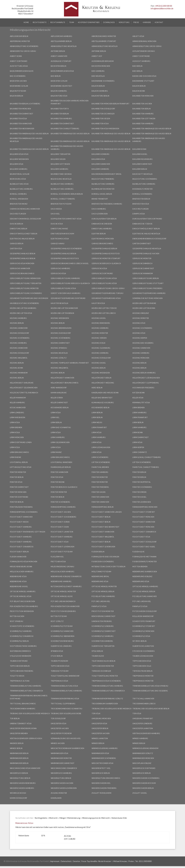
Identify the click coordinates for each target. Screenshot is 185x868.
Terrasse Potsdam (60, 671)
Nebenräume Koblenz (142, 576)
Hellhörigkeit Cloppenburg (146, 383)
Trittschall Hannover (143, 699)
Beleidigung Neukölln (61, 179)
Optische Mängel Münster (104, 586)
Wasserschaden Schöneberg (146, 778)
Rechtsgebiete (41, 818)
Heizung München (141, 358)
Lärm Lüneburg (17, 413)
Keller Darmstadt (59, 403)
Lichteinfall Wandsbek (62, 462)
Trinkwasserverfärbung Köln (65, 699)
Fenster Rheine (58, 482)
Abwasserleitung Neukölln (64, 46)
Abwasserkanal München (144, 41)
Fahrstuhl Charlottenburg (146, 467)
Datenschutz (66, 861)
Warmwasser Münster (61, 758)
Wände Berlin (98, 743)
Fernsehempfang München (145, 507)
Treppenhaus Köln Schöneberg (106, 681)
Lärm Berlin (97, 413)
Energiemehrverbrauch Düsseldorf (149, 239)
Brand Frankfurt (100, 199)
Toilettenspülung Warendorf (65, 676)
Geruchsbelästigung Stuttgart (148, 283)
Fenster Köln (57, 477)
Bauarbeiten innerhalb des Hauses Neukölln (26, 140)
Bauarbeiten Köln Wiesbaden (105, 129)
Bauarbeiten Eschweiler (103, 114)
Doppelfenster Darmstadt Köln (66, 219)
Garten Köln (16, 249)
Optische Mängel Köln (21, 596)
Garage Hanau (58, 244)
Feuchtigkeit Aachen (61, 512)
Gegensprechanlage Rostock (106, 254)
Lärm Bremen (139, 408)
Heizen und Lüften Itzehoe (104, 308)
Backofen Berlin (59, 66)
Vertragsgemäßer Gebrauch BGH (26, 738)
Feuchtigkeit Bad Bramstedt (105, 527)
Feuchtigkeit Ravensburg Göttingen (28, 532)
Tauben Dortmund (19, 661)
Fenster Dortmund (19, 497)
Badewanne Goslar (19, 86)
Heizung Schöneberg (142, 328)
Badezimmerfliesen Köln (62, 71)
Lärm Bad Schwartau (61, 427)
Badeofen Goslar (59, 81)
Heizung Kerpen (140, 338)
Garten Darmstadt (142, 244)
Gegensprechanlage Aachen (146, 254)
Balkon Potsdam (18, 91)
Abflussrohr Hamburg (61, 36)
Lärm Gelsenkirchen (60, 442)
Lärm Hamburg (139, 413)
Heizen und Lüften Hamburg (23, 308)
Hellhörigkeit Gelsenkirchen (24, 388)
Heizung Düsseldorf (20, 333)
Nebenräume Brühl (100, 576)
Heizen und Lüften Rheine (144, 303)
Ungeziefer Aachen (60, 728)
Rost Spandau (17, 621)
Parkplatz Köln (99, 606)
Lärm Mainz (56, 452)
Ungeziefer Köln (59, 724)
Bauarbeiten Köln (18, 119)
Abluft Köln (138, 36)
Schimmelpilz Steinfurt (144, 626)
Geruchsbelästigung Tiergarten (26, 283)
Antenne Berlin (58, 51)
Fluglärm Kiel (57, 557)
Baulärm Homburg (101, 154)
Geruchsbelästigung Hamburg (65, 278)
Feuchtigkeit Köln (141, 537)
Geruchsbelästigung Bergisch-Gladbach (70, 283)
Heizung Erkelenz (141, 313)
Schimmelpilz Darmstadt (104, 631)
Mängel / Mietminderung (70, 818)
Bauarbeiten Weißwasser (22, 129)
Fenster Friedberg (100, 487)
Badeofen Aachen (18, 81)
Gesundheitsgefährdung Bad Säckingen (29, 298)
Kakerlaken (56, 798)
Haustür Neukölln (59, 303)
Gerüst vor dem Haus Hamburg (66, 293)
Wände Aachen (58, 743)
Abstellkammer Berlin (61, 41)
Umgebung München (101, 718)
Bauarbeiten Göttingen (144, 119)
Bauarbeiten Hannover (21, 124)
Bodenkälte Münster (142, 189)
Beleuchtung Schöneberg (145, 179)
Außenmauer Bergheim (103, 61)
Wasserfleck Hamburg (61, 773)
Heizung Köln (139, 323)
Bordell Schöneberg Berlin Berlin (67, 194)
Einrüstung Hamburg (102, 229)
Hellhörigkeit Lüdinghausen (146, 378)
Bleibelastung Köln (19, 184)
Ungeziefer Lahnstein (143, 728)
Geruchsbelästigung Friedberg (147, 288)
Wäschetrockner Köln (102, 763)
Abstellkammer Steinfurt (104, 41)
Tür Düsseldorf (58, 718)
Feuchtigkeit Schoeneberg (64, 517)
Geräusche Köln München (22, 263)
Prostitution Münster (103, 611)
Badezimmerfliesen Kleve (22, 71)
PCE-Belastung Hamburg (103, 596)
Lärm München (17, 437)
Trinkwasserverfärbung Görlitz (107, 699)
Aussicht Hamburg (141, 61)
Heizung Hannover (19, 328)
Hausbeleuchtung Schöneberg (24, 303)
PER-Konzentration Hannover (65, 606)
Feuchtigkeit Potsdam (62, 552)
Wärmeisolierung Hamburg (105, 748)
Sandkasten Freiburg (102, 621)
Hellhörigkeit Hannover (63, 378)
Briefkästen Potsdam (61, 204)
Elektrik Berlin (99, 234)
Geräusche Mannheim (143, 273)
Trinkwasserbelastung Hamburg (26, 686)
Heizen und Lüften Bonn (144, 308)
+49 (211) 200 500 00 (163, 6)
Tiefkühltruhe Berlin (142, 671)
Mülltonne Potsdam (101, 572)
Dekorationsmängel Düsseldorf (26, 219)
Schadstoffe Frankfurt (144, 621)
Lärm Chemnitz (140, 452)
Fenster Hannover (59, 472)
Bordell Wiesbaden (19, 199)
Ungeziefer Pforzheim (61, 733)
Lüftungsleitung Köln (21, 467)
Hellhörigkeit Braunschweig (65, 383)
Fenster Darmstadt (19, 487)
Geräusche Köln (99, 268)
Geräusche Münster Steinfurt (106, 258)
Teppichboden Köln (142, 661)
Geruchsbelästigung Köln (104, 278)
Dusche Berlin (17, 224)
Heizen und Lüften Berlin (62, 313)
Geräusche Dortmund (102, 273)
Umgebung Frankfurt (143, 718)
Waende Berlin (17, 743)
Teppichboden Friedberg (22, 671)
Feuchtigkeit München (143, 517)
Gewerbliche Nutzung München (148, 298)
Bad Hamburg (98, 71)
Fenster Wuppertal (142, 482)
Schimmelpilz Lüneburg (103, 626)
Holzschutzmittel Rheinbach (24, 393)
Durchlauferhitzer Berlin (104, 219)
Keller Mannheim (18, 398)
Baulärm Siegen (58, 159)
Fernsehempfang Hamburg (63, 507)
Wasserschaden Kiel (101, 783)
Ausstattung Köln (19, 66)
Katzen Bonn (139, 393)
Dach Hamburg (99, 209)
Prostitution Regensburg (63, 611)
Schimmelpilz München (143, 631)
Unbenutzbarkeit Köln (21, 724)
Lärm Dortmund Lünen (21, 442)
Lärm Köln (56, 413)
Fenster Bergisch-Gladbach (64, 487)
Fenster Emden (139, 492)
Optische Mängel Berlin (103, 591)
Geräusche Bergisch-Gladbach (106, 263)
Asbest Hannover (59, 56)
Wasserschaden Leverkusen (64, 788)
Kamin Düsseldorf (19, 798)
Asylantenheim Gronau (144, 51)
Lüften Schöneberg (101, 462)
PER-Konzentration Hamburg (24, 606)
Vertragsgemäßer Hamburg (146, 733)
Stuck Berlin (57, 656)
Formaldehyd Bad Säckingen (105, 557)
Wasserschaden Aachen (62, 783)
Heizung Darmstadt (60, 343)
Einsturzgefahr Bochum (62, 234)
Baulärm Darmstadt (142, 164)
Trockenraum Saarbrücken (105, 704)
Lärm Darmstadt (141, 437)
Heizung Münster (141, 318)
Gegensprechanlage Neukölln (147, 249)
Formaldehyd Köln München (24, 562)
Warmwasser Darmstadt (63, 763)
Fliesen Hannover (18, 557)
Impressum (55, 861)
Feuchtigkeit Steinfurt (144, 512)
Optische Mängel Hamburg (145, 586)
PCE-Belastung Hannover (145, 596)
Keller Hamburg (17, 403)
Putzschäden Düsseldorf (145, 611)
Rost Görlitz (57, 621)
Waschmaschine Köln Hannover (25, 768)
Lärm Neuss (97, 422)
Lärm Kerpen (138, 447)
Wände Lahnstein (100, 738)
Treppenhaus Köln (59, 681)
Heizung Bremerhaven (61, 328)
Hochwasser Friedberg (143, 388)
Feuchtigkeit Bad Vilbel (144, 547)
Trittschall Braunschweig (23, 704)
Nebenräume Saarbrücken (145, 572)
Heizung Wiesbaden (60, 318)
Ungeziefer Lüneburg (142, 724)
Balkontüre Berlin (100, 96)
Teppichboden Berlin (20, 666)
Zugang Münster (59, 793)
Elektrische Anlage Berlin (22, 239)
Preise (131, 861)
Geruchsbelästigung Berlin (146, 278)
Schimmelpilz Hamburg (21, 631)
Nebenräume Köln (18, 576)
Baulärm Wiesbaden (19, 159)
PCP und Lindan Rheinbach (63, 601)
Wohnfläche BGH (18, 793)
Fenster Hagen (99, 492)
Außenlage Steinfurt (61, 61)
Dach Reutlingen (141, 209)
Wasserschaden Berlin (143, 788)
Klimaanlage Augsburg (103, 403)
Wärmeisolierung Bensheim (145, 748)
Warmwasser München (143, 758)
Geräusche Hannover (20, 268)
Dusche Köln (57, 224)
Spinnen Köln (57, 651)
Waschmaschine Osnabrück (64, 768)
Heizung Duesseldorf (61, 333)
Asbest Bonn (16, 56)
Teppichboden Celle (142, 666)
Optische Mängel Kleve (62, 596)
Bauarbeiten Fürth (60, 109)
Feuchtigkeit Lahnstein (62, 532)
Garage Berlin (17, 244)
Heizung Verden (99, 338)
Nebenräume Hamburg (61, 581)
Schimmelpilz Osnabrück (22, 636)
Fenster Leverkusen (142, 502)
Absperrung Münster (20, 41)
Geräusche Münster (142, 258)
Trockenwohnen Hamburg (23, 709)
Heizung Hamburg (18, 318)
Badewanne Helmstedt (62, 86)
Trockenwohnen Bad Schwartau (67, 709)
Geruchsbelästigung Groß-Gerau (108, 288)
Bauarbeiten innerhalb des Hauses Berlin (152, 129)
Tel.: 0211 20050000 (143, 861)
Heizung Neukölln (59, 353)
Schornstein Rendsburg (62, 641)
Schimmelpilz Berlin (19, 641)
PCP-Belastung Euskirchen (22, 601)
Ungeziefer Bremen (19, 733)
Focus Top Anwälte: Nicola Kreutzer (96, 861)
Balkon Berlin (98, 86)
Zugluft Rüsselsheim (101, 793)
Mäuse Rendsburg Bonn (21, 567)
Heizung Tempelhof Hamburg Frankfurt (70, 363)
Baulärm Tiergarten (61, 154)
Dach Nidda (56, 209)
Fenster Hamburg (100, 472)
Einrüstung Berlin (19, 229)
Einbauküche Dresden (102, 224)
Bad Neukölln (98, 76)
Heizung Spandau (59, 348)
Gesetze (76, 861)
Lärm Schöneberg (100, 457)
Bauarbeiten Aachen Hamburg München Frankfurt (70, 102)
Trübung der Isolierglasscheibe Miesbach (112, 709)
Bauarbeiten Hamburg (143, 114)
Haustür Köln (98, 303)
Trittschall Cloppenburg (63, 704)
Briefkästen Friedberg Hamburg (107, 204)
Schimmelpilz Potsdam (62, 626)
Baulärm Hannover (101, 164)
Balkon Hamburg (59, 91)
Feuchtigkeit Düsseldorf (145, 542)
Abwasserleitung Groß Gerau (147, 46)
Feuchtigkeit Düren (60, 522)
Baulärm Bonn (139, 149)
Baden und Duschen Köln (144, 76)
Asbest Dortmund (141, 56)
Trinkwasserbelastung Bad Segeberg (150, 691)
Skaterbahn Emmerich (20, 651)
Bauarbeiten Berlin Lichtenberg (25, 104)
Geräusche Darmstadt (143, 268)
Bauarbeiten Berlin (142, 109)
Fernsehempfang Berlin (103, 507)
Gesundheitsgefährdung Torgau (107, 293)
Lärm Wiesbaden (18, 417)
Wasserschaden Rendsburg (23, 783)
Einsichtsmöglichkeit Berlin (146, 229)
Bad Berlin (137, 66)
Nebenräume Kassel (19, 586)
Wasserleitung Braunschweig (106, 778)
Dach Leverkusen (100, 214)
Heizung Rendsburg (101, 323)
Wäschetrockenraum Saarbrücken (68, 748)
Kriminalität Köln (141, 403)
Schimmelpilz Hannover (62, 631)
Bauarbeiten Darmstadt (22, 114)
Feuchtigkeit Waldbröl (103, 537)
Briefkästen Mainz (19, 204)
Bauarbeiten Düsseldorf (103, 109)
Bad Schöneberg (18, 76)
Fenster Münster (18, 472)
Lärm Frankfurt (140, 417)
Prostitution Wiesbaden (22, 611)
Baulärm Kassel (140, 154)
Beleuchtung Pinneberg (103, 179)
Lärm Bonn (138, 432)
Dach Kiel (55, 214)
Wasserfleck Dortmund (144, 768)
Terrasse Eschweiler (101, 671)
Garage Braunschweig (102, 244)
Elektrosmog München (103, 239)
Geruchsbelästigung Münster (24, 288)
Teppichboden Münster (103, 666)
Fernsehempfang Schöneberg (24, 512)
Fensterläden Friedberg (21, 507)
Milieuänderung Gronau (63, 567)
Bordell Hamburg (18, 194)
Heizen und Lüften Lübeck (104, 313)
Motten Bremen (140, 567)
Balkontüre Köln (59, 96)
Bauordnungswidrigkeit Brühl (107, 174)
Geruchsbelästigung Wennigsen (25, 278)
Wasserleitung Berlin (20, 778)
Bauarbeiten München (143, 96)
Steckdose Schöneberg (144, 651)
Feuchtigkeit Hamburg (21, 527)
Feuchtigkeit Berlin (101, 517)
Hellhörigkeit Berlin (101, 378)
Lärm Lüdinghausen (101, 447)
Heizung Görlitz (59, 358)
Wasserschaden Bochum (144, 783)
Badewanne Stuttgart (143, 81)
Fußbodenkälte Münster (145, 562)
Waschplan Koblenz (142, 763)
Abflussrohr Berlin (19, 36)
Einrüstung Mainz (59, 229)
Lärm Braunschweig (19, 452)
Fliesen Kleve (138, 552)
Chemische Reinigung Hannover (25, 209)
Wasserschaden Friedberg (104, 788)
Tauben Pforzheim (59, 661)
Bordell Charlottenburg (63, 199)
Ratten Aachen (17, 616)
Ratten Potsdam (59, 616)
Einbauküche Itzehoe (142, 224)
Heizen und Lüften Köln (21, 313)
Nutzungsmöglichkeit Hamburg (66, 586)
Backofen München (101, 66)
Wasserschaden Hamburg (22, 788)
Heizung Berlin (17, 323)
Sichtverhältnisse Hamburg (23, 646)
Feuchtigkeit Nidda (19, 522)
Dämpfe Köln (139, 214)
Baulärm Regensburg (142, 159)
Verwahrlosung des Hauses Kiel (66, 738)
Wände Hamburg (140, 738)
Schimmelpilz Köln (141, 636)
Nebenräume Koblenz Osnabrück (66, 576)
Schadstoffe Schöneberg (22, 626)
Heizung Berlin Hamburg (144, 373)
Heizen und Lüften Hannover (64, 308)
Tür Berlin (15, 718)
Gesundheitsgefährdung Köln (106, 298)
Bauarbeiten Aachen (142, 104)
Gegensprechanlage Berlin (104, 249)
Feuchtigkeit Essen (60, 527)
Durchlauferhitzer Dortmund (147, 219)
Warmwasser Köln (59, 753)
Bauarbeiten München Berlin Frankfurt (110, 104)
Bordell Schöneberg (142, 194)
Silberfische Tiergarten (103, 646)
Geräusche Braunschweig (22, 273)
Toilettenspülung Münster (105, 676)
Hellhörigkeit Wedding (103, 383)
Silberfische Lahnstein (143, 646)
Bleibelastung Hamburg (62, 184)
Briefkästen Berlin (141, 199)
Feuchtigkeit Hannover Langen (107, 512)
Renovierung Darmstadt (104, 616)
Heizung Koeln (98, 343)
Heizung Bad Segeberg (143, 343)
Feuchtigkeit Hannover (21, 517)
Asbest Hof (97, 56)
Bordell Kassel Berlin (102, 194)
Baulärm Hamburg (19, 169)
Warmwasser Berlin (19, 753)
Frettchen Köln (58, 562)
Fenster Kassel (139, 497)
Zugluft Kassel (140, 793)
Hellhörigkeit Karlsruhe (22, 383)
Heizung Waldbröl (19, 358)
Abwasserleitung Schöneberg (24, 46)
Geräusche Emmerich (142, 263)
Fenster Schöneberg (142, 487)
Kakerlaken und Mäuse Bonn (105, 393)
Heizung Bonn (16, 368)
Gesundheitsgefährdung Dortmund (68, 298)
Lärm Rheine (16, 457)
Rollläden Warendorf (143, 616)
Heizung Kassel (99, 318)
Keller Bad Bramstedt (102, 398)
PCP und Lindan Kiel (101, 601)
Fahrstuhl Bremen (100, 467)
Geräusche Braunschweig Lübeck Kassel (70, 263)
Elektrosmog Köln (60, 239)
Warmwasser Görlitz (143, 753)
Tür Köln (96, 713)
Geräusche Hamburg (61, 268)
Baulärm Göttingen (60, 164)
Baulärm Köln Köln (19, 154)
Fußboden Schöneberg (103, 562)
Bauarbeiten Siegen (101, 119)
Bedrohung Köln (18, 179)
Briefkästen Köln (141, 204)
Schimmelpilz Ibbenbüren (63, 636)
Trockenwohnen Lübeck (144, 704)
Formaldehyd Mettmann (144, 557)
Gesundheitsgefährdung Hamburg (149, 293)
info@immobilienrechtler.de (162, 9)
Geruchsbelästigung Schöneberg (26, 293)
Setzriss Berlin (140, 641)
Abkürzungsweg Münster (104, 36)
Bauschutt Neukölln (142, 174)
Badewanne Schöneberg (103, 81)
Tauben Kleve (98, 656)
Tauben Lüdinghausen (143, 656)
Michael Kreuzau (120, 861)
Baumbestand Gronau (61, 174)
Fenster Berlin (139, 472)
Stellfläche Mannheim (21, 656)
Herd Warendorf (59, 388)
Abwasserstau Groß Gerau (23, 51)
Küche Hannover (18, 408)
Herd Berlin (97, 388)
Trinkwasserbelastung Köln (64, 686)
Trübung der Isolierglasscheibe (66, 713)
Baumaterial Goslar (20, 174)
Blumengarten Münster (103, 189)
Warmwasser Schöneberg (104, 758)
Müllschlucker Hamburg (22, 572)
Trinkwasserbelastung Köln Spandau (150, 686)
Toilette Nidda (17, 676)
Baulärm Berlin (140, 169)
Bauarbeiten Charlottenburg (65, 129)
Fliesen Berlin (98, 552)
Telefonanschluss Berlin (103, 661)
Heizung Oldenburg (101, 348)
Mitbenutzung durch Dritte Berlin (108, 567)
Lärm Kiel (55, 417)
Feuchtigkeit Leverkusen (63, 547)
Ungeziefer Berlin (100, 728)
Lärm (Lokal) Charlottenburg (147, 457)
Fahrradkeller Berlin (61, 467)
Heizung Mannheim (19, 373)
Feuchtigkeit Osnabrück (144, 532)
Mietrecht (53, 818)
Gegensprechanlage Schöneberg (66, 249)
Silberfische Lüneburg (61, 646)
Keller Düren (57, 398)
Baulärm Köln (98, 159)
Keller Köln (138, 398)
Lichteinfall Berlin (19, 462)
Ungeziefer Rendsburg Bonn (23, 728)
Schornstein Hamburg (102, 641)
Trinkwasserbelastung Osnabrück (26, 691)
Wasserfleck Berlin (19, 773)
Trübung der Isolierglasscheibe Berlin (151, 709)
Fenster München (18, 492)
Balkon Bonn (139, 91)
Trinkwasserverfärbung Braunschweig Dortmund (29, 697)
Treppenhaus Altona (20, 681)
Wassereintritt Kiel (101, 768)
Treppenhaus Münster (143, 676)
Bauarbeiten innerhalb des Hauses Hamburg (149, 140)
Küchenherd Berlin (60, 408)
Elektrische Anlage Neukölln (146, 234)
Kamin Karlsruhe (59, 393)
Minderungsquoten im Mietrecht (96, 818)
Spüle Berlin (97, 651)
